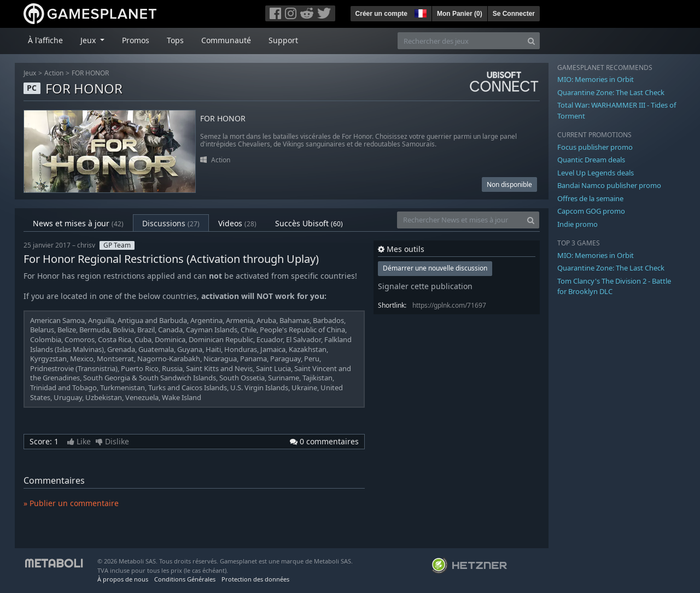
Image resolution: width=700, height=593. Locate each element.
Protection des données (255, 579)
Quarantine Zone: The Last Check (611, 92)
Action (54, 73)
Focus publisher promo (595, 147)
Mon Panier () (460, 14)
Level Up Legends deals (596, 173)
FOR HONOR (90, 73)
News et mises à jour (78, 223)
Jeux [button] (89, 40)
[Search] (531, 41)
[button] (419, 12)
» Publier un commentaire (71, 503)
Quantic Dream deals (591, 160)
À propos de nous (123, 579)
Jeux (30, 73)
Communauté (226, 40)
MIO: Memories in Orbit (596, 79)
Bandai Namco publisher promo (609, 185)
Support (283, 40)
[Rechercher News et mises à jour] (460, 220)
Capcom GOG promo (591, 211)
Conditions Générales (185, 579)
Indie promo (577, 224)
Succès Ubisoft (309, 223)
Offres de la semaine (590, 198)
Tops (175, 40)
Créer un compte (381, 14)
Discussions (171, 223)
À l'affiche (45, 40)
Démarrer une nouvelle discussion (435, 268)
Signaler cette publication (425, 286)
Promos (136, 40)
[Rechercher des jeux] (460, 41)
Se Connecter (514, 14)
